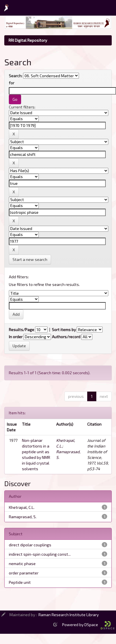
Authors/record (66, 337)
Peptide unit (20, 582)
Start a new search (30, 259)
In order (16, 337)
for (12, 83)
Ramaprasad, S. (23, 517)
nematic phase (22, 563)
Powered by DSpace (88, 625)
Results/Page (22, 330)
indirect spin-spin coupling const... (40, 554)
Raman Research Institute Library (69, 615)
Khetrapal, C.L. (22, 507)
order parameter (24, 573)
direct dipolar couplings (30, 545)
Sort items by (64, 330)
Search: (16, 76)
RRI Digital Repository (28, 40)
